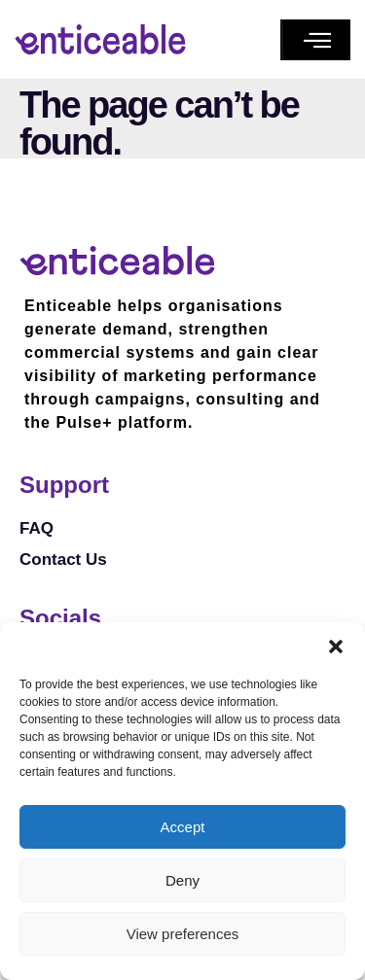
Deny (182, 880)
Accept (183, 827)
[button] (336, 647)
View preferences (183, 934)
